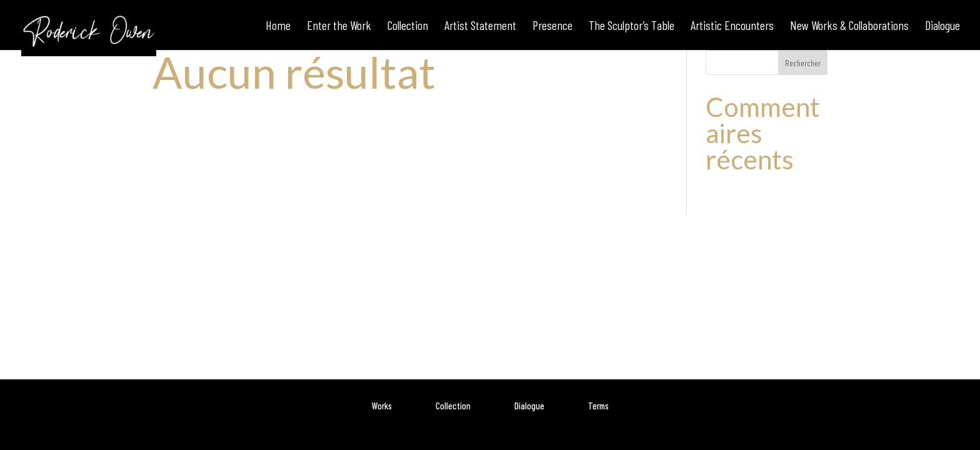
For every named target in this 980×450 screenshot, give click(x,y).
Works (382, 406)
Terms (598, 406)
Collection (453, 406)
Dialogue (529, 406)
